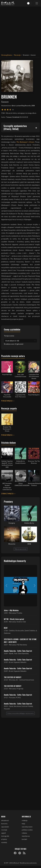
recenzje (4, 830)
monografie (5, 836)
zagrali (3, 833)
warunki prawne (27, 827)
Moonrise (12, 544)
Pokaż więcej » (7, 401)
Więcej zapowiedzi (21, 549)
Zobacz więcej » (8, 494)
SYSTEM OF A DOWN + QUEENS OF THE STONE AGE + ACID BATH (20, 641)
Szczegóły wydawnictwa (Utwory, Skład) (15, 127)
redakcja (25, 820)
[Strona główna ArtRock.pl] (8, 3)
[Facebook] (15, 853)
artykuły (4, 839)
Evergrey (12, 523)
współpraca (26, 836)
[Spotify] (20, 853)
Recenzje (17, 55)
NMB (29, 544)
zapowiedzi (5, 827)
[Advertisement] (20, 29)
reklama (24, 833)
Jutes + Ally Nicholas (11, 610)
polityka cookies (27, 830)
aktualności (5, 820)
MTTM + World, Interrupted (14, 619)
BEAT (6, 628)
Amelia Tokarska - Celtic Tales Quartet (18, 651)
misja (23, 824)
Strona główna (6, 55)
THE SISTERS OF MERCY (13, 677)
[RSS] (24, 853)
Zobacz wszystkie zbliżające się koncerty (20, 713)
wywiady (4, 842)
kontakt (24, 839)
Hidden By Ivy (29, 523)
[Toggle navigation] (37, 3)
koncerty (4, 824)
